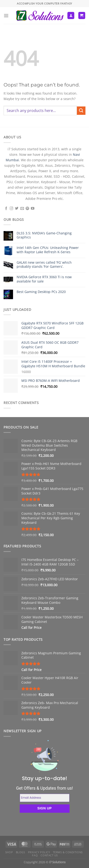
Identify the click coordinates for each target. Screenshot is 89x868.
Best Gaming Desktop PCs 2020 (41, 292)
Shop (9, 852)
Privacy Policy (39, 852)
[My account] (71, 15)
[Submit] (81, 111)
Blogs (21, 852)
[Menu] (6, 15)
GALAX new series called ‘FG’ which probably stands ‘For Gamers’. (44, 265)
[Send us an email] (22, 209)
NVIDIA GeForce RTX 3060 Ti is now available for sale (44, 279)
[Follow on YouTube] (33, 209)
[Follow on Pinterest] (27, 209)
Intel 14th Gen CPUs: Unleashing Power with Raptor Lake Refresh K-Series (48, 250)
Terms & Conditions (68, 852)
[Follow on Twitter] (17, 209)
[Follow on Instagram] (12, 209)
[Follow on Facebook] (6, 209)
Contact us (49, 855)
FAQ (35, 855)
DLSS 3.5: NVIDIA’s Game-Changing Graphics (44, 235)
